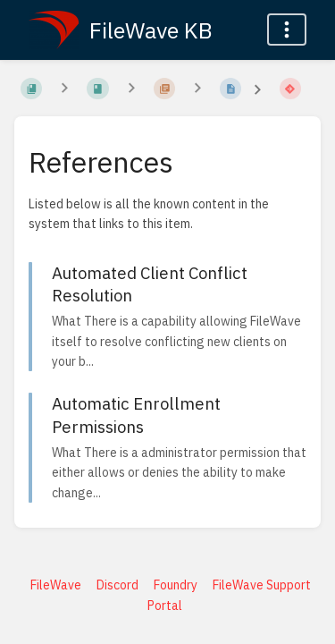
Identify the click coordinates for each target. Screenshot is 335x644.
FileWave (56, 585)
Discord (117, 585)
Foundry (176, 585)
